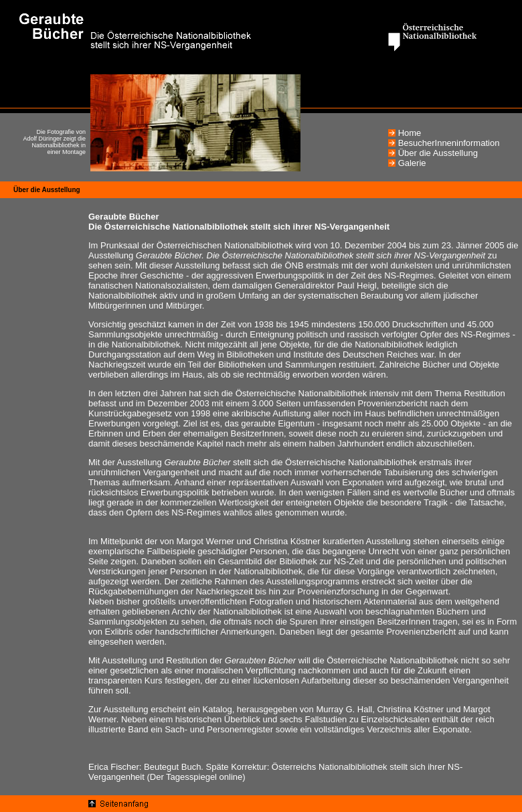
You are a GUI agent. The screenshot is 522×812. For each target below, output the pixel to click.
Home (410, 133)
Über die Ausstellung (438, 153)
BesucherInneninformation (449, 143)
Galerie (412, 163)
